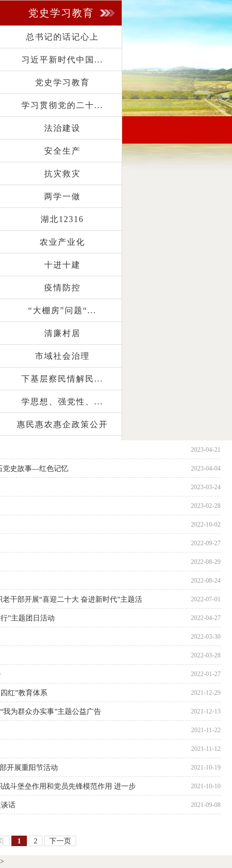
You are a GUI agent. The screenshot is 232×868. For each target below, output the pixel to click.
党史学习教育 (62, 83)
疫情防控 (62, 288)
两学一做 (62, 196)
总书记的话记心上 (62, 37)
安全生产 (62, 151)
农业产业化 (62, 242)
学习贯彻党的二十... (62, 105)
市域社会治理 (62, 356)
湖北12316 (62, 219)
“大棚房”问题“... (62, 310)
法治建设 (62, 128)
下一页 (60, 841)
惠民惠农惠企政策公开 (62, 424)
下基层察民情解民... (62, 379)
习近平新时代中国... (62, 60)
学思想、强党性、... (62, 402)
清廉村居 (62, 333)
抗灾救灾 (62, 174)
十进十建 (62, 265)
